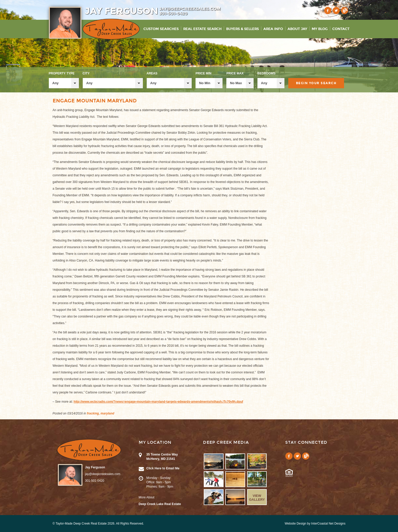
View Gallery (257, 498)
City (86, 73)
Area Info (273, 29)
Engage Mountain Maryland (95, 101)
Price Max (235, 73)
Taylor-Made (89, 450)
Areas (152, 73)
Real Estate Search (202, 29)
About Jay (297, 29)
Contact (341, 29)
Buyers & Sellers (242, 29)
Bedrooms (267, 73)
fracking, (93, 413)
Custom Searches (161, 29)
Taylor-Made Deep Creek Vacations (111, 29)
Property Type (62, 73)
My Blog (320, 29)
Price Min (203, 73)
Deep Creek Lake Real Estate (160, 504)
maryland (107, 413)
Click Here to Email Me (163, 468)
